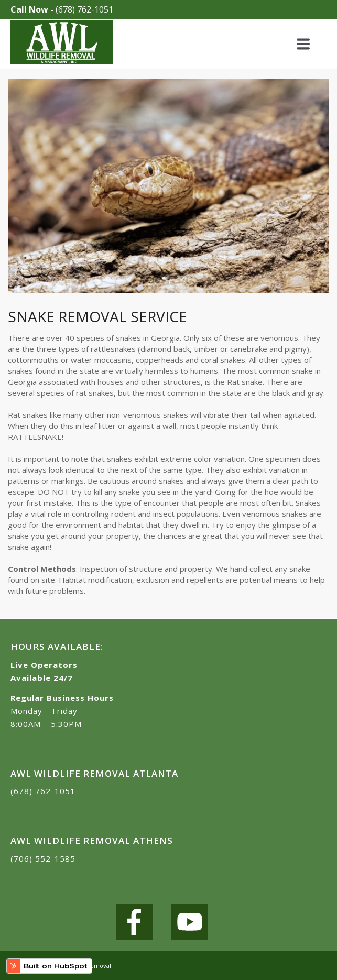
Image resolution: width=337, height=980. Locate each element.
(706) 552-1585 (43, 858)
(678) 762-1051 (84, 9)
